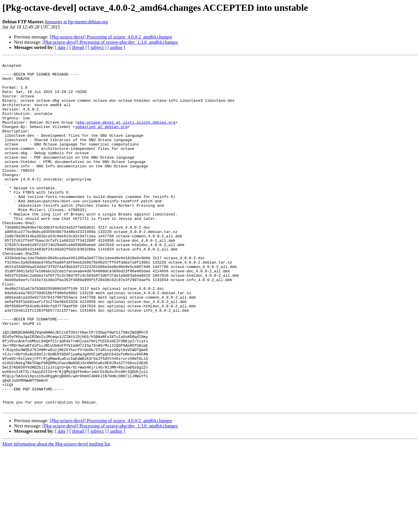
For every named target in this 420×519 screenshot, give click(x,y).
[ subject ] (97, 47)
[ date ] (62, 47)
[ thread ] (78, 47)
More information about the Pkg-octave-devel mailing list (56, 514)
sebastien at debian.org (101, 141)
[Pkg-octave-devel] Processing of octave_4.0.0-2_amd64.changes (111, 37)
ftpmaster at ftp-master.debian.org (76, 22)
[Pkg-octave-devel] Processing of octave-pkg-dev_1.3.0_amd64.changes (110, 42)
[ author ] (116, 47)
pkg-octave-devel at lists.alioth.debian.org (126, 135)
